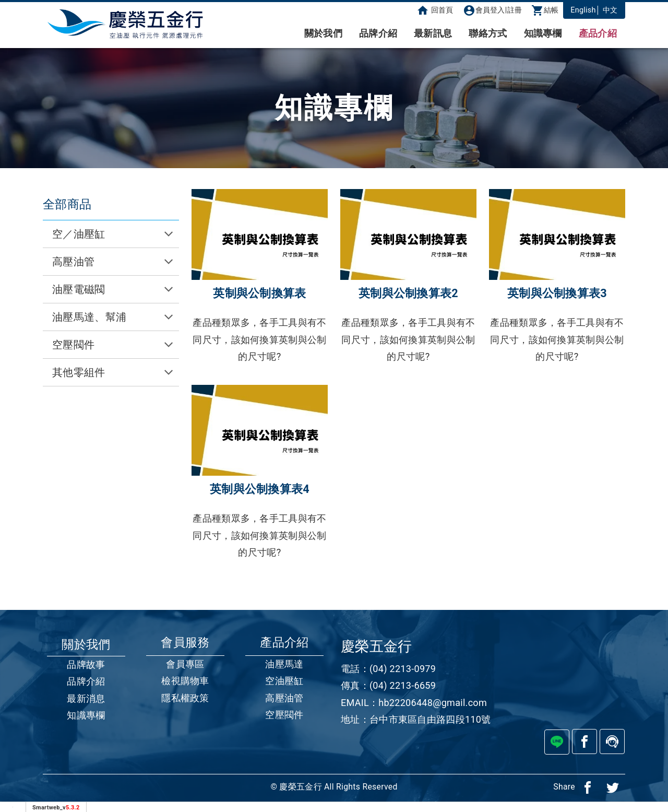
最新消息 (86, 698)
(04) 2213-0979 (403, 669)
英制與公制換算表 (259, 293)
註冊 (515, 10)
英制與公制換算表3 (557, 293)
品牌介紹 (378, 33)
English (583, 10)
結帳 (545, 10)
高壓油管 (284, 698)
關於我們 (323, 33)
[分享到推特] (613, 787)
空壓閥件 (284, 715)
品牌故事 (86, 664)
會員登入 (484, 10)
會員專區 (185, 664)
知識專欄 (543, 33)
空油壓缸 (284, 681)
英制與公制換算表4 (260, 489)
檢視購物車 (185, 681)
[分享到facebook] (588, 787)
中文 (610, 10)
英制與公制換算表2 (408, 293)
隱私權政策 (185, 698)
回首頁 (435, 10)
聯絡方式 (488, 33)
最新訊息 (433, 33)
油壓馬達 (284, 664)
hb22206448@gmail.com (433, 703)
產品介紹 (598, 33)
